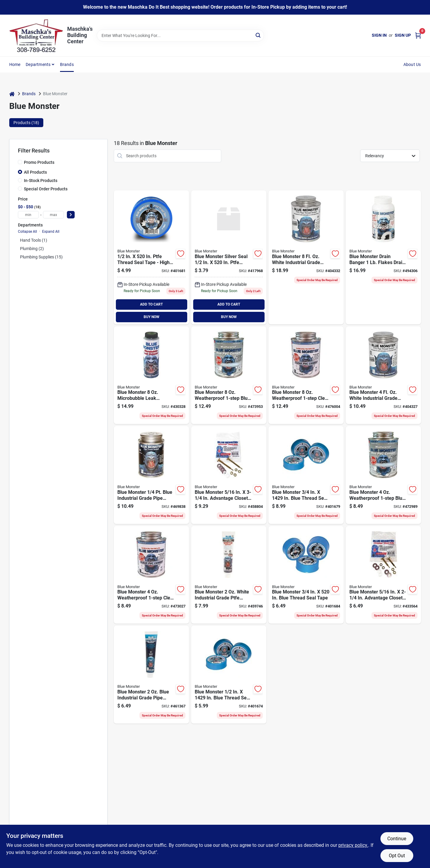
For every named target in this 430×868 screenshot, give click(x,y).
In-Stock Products (41, 181)
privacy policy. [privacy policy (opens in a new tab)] (353, 845)
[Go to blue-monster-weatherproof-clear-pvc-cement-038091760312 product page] (151, 575)
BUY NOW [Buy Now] (152, 317)
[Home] (12, 94)
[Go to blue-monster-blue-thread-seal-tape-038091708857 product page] (229, 675)
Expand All (51, 232)
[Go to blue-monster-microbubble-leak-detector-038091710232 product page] (151, 375)
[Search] (258, 35)
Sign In (379, 35)
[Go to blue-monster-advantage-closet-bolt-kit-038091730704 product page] (229, 475)
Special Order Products (46, 189)
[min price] (28, 215)
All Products (35, 172)
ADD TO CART (151, 304)
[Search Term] (180, 36)
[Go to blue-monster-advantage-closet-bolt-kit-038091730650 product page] (383, 575)
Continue (397, 839)
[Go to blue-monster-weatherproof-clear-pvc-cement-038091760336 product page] (306, 375)
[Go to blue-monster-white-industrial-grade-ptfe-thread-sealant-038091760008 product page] (229, 575)
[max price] (53, 215)
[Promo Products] (20, 162)
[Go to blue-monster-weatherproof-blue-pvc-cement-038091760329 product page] (229, 375)
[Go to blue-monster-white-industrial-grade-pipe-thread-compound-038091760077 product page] (151, 675)
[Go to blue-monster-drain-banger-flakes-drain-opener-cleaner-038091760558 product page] (383, 257)
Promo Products (39, 162)
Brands (67, 64)
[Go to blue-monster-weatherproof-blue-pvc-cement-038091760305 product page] (383, 475)
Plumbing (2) (32, 249)
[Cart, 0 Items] (418, 35)
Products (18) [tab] (26, 123)
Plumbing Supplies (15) (41, 257)
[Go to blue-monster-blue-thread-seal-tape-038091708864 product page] (306, 475)
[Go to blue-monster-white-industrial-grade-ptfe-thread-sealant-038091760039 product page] (306, 257)
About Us (412, 64)
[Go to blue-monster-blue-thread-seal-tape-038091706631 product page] (306, 575)
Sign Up (403, 35)
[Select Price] (71, 215)
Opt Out (397, 856)
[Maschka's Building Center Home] (36, 36)
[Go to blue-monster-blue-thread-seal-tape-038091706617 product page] (151, 257)
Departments (38, 64)
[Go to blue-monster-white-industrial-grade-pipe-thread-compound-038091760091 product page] (151, 475)
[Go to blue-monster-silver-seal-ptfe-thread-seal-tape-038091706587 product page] (229, 257)
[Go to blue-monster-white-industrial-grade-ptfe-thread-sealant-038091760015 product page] (383, 375)
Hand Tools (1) (34, 240)
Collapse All (27, 232)
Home (15, 64)
